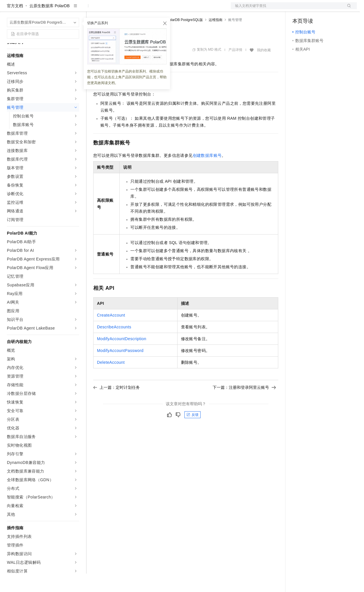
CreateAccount (111, 334)
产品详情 (235, 68)
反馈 (193, 433)
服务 (170, 9)
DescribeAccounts (114, 345)
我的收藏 (264, 68)
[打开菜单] (9, 9)
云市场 (140, 9)
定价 (124, 9)
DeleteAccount (111, 381)
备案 (299, 9)
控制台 (312, 9)
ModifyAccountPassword (120, 369)
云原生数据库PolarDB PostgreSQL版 (175, 38)
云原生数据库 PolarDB (49, 24)
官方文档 (15, 24)
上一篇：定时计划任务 (117, 406)
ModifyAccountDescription (122, 357)
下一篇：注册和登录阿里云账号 (244, 406)
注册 (326, 9)
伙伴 (156, 9)
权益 (110, 9)
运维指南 (216, 38)
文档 (287, 9)
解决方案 (93, 9)
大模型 (59, 9)
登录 (347, 9)
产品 (75, 9)
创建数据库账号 (207, 174)
